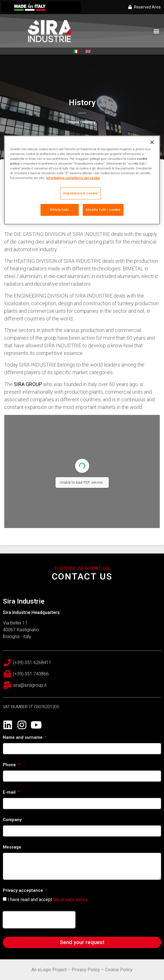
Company (12, 820)
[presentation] (39, 920)
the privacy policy (71, 900)
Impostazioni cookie (80, 193)
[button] (156, 31)
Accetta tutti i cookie (103, 210)
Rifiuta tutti (59, 210)
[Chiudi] (152, 142)
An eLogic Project (49, 970)
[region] (82, 180)
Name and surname (23, 738)
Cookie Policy (119, 970)
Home (74, 122)
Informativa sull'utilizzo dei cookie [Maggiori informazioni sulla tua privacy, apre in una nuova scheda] (73, 178)
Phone (10, 765)
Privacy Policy (86, 970)
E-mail (10, 792)
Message (12, 847)
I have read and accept (48, 900)
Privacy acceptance (24, 891)
